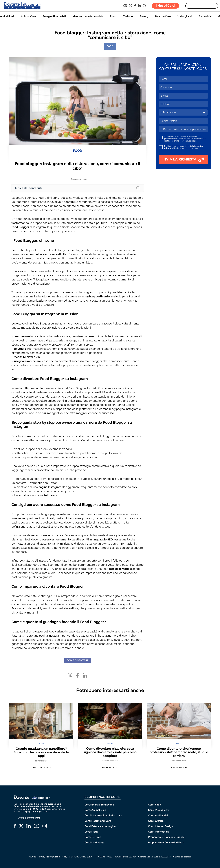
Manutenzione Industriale (88, 17)
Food (113, 17)
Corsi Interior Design (160, 826)
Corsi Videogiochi (159, 810)
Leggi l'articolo (41, 768)
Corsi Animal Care (95, 810)
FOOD (110, 46)
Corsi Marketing (94, 843)
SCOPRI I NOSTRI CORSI (103, 797)
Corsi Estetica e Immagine (100, 826)
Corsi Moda (91, 832)
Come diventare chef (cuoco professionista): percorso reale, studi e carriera (179, 752)
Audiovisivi (205, 17)
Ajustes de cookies (182, 857)
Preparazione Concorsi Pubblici (167, 837)
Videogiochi (184, 17)
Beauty (144, 17)
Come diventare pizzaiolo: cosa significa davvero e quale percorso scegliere (110, 752)
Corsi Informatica (158, 832)
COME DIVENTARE (78, 660)
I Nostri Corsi (165, 6)
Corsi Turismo (93, 837)
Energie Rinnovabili (54, 17)
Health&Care (163, 17)
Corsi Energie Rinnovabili (99, 805)
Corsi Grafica (156, 821)
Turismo (128, 17)
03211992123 (29, 818)
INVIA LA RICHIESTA (183, 159)
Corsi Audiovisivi (158, 815)
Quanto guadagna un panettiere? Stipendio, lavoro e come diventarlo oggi (41, 752)
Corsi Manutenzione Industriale (103, 815)
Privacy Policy (44, 857)
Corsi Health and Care (98, 821)
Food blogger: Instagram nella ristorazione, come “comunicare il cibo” (78, 166)
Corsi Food (155, 805)
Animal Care (28, 17)
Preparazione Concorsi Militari (166, 843)
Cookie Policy (60, 857)
